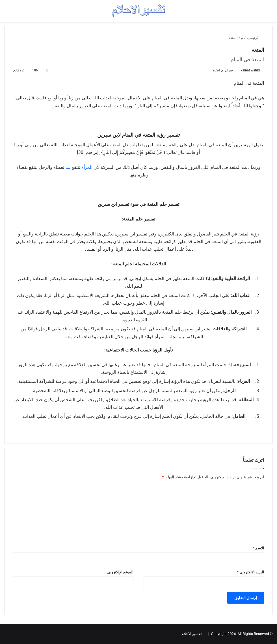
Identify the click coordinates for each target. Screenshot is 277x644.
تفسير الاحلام (192, 634)
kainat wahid (250, 70)
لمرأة (86, 167)
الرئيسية (255, 38)
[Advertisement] (138, 276)
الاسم (258, 548)
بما (68, 167)
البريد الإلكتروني (250, 572)
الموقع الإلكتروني (120, 572)
